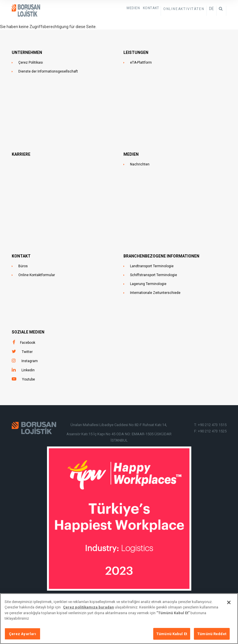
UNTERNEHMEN (27, 52)
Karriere (21, 154)
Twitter (27, 352)
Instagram (30, 361)
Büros (23, 266)
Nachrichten (140, 164)
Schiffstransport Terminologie (154, 275)
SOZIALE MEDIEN (28, 332)
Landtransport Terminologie (152, 266)
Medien (133, 8)
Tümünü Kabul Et (172, 637)
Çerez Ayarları (23, 637)
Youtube (28, 379)
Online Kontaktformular (37, 275)
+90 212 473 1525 (212, 431)
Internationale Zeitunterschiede (155, 293)
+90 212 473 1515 (212, 425)
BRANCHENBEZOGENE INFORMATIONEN (161, 256)
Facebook (28, 343)
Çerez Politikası (31, 63)
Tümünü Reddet (212, 637)
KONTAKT (151, 8)
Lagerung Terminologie (148, 284)
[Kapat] (229, 606)
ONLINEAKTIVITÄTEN (184, 9)
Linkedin (28, 370)
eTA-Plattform (141, 63)
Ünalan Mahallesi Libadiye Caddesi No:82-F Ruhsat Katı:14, (119, 425)
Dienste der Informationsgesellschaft (48, 71)
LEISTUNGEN (136, 52)
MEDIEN (131, 154)
